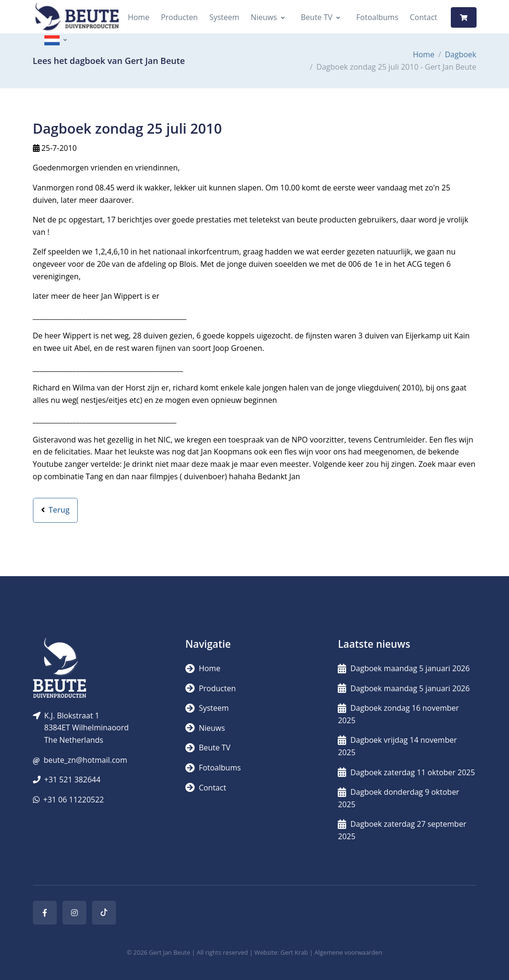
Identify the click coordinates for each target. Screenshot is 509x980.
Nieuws (264, 17)
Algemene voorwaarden (348, 952)
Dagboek (461, 54)
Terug (55, 510)
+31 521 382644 (73, 780)
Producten (179, 17)
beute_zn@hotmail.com (85, 760)
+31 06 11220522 (74, 800)
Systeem (224, 17)
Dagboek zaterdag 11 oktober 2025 (406, 772)
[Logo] (77, 17)
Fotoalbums (377, 17)
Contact (423, 17)
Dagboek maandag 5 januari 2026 (404, 668)
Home (139, 17)
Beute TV (317, 17)
